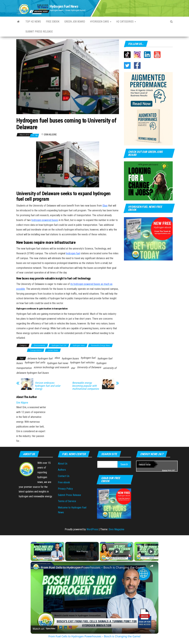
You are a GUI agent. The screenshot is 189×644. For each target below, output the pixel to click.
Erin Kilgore (50, 135)
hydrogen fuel (88, 358)
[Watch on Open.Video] (44, 629)
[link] (36, 567)
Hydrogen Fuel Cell (59, 345)
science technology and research (51, 367)
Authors (62, 470)
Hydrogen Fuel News (64, 6)
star (73, 368)
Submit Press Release (39, 32)
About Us (63, 464)
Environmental (39, 345)
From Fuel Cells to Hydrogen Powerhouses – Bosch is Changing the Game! (93, 567)
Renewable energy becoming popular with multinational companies (86, 386)
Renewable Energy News (100, 345)
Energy (165, 470)
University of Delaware (89, 367)
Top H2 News (33, 22)
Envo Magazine (116, 529)
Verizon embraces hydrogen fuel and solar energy (48, 386)
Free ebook (53, 22)
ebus (57, 358)
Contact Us (64, 476)
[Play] (117, 551)
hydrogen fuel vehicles (82, 362)
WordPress (92, 529)
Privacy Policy (65, 489)
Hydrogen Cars (101, 22)
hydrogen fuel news (58, 363)
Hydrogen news (79, 345)
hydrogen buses (70, 358)
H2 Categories (126, 22)
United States (53, 350)
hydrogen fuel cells (35, 362)
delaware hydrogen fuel (40, 358)
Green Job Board (75, 22)
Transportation (36, 350)
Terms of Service (67, 501)
